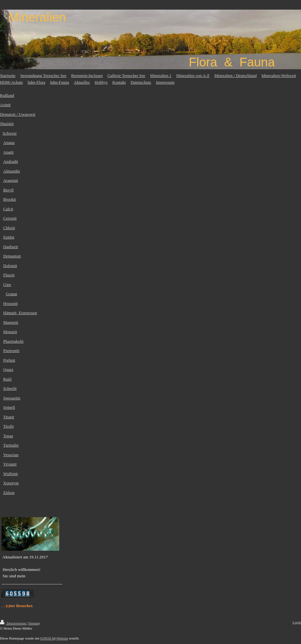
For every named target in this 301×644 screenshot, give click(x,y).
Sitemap (34, 623)
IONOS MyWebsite (54, 638)
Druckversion (13, 623)
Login (297, 622)
